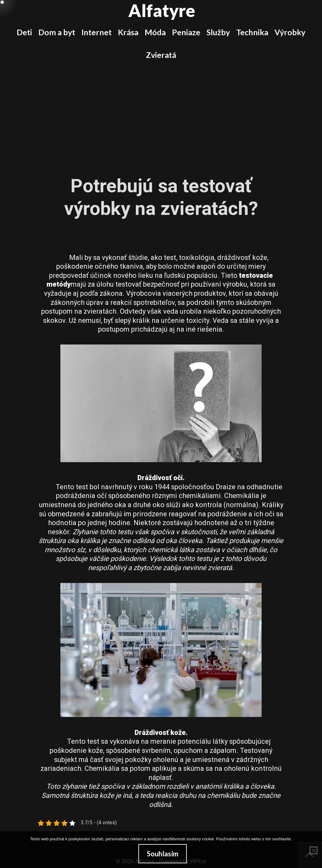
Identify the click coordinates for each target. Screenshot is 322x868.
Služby (218, 32)
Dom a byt (57, 32)
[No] (314, 850)
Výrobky (290, 32)
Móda (155, 32)
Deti (24, 32)
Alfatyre (162, 10)
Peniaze (186, 32)
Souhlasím (163, 854)
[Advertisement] (161, 113)
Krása (128, 32)
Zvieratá (161, 55)
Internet (97, 32)
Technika (252, 32)
